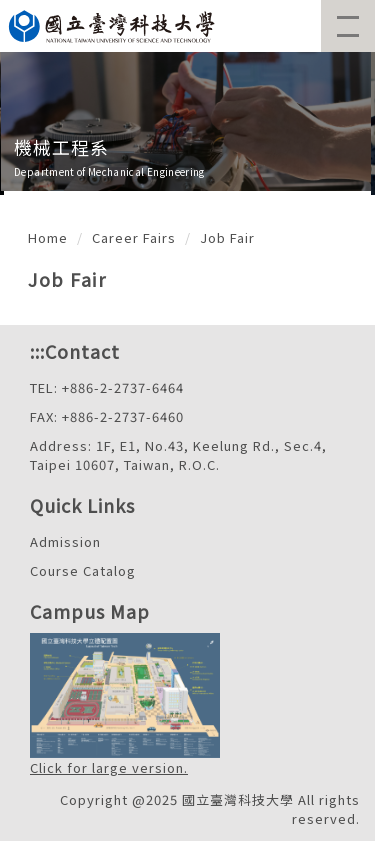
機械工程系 (61, 147)
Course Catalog (83, 570)
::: (37, 351)
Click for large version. (109, 767)
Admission (65, 541)
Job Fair (227, 237)
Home (48, 237)
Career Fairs (134, 237)
